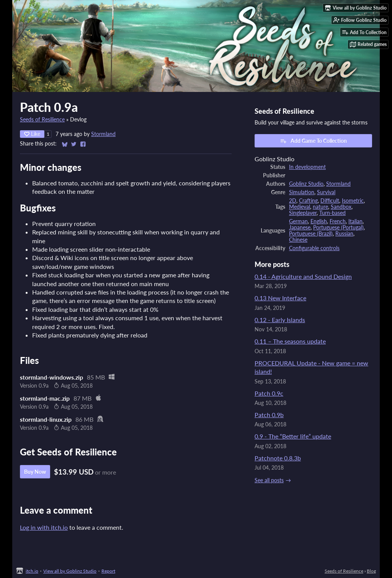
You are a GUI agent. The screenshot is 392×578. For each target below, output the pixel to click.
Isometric (353, 201)
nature (320, 207)
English (319, 221)
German (298, 221)
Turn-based (332, 213)
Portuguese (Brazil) (311, 234)
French (338, 221)
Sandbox (341, 207)
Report (108, 571)
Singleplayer (303, 213)
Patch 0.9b (269, 415)
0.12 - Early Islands (280, 320)
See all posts (269, 480)
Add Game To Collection (313, 141)
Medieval (300, 207)
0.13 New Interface (280, 298)
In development (307, 167)
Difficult (330, 201)
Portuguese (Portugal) (338, 228)
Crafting (308, 201)
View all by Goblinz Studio (70, 571)
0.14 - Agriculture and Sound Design (303, 276)
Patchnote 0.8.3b (278, 458)
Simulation (302, 192)
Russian (344, 234)
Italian (355, 221)
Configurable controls (314, 248)
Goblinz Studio (306, 184)
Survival (326, 192)
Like (32, 134)
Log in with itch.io (44, 527)
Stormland (103, 134)
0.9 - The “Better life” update (293, 436)
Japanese (300, 228)
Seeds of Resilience (42, 120)
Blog (371, 571)
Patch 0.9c (269, 393)
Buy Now (35, 472)
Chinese (298, 240)
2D (293, 201)
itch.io (32, 571)
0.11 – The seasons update (290, 341)
